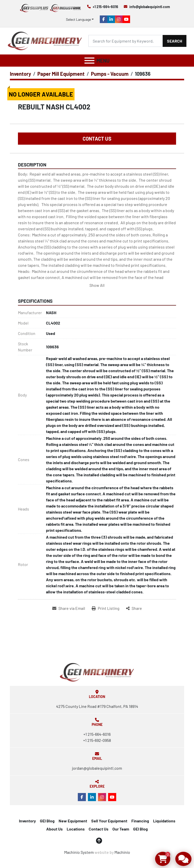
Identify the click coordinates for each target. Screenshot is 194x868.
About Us (54, 829)
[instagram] (119, 19)
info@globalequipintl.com (150, 7)
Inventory (27, 821)
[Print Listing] (106, 608)
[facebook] (104, 19)
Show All (97, 285)
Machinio (122, 852)
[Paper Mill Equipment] (61, 74)
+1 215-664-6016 (105, 7)
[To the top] (99, 841)
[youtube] (126, 19)
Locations (76, 829)
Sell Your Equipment (109, 821)
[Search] (126, 41)
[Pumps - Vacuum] (110, 74)
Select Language (78, 19)
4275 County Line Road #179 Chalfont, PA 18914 (97, 706)
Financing (140, 821)
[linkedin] (111, 19)
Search (175, 41)
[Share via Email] (69, 608)
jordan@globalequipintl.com (97, 768)
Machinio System (79, 852)
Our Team (121, 829)
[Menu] (89, 61)
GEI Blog (47, 821)
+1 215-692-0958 (97, 740)
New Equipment (73, 821)
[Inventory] (20, 74)
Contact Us (97, 139)
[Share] (134, 608)
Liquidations (164, 821)
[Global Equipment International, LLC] (97, 672)
